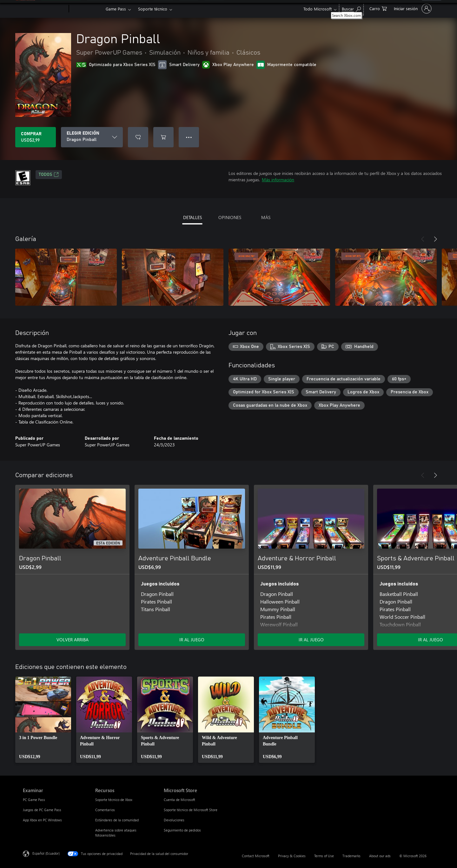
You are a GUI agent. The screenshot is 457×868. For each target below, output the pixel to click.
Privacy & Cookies (292, 856)
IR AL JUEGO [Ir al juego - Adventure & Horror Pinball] (311, 640)
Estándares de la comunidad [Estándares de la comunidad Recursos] (117, 820)
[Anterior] (423, 239)
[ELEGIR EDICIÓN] (92, 137)
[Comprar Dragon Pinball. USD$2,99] (36, 137)
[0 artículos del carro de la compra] (378, 8)
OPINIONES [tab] (230, 217)
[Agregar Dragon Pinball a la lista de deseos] (138, 137)
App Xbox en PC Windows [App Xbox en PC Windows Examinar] (42, 820)
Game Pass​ (116, 9)
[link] (43, 720)
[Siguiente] (435, 239)
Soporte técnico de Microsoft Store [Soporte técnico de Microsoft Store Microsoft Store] (191, 810)
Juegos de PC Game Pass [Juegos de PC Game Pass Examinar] (42, 810)
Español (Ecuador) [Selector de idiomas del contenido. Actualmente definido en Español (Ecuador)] (46, 853)
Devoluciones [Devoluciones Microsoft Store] (174, 820)
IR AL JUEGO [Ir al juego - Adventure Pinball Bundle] (192, 640)
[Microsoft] (45, 9)
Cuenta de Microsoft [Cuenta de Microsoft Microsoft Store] (179, 800)
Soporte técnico (153, 9)
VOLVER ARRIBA (73, 640)
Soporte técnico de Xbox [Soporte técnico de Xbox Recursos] (114, 800)
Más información (278, 180)
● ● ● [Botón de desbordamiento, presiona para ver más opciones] (189, 137)
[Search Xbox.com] (351, 8)
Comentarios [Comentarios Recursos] (105, 810)
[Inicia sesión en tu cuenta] (412, 9)
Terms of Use (324, 856)
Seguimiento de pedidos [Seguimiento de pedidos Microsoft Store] (182, 830)
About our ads (380, 856)
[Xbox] (86, 9)
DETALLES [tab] (192, 217)
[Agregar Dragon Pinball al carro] (163, 137)
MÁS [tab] (266, 217)
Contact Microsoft (256, 856)
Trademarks (351, 856)
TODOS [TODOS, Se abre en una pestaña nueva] (49, 175)
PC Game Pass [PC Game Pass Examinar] (34, 800)
